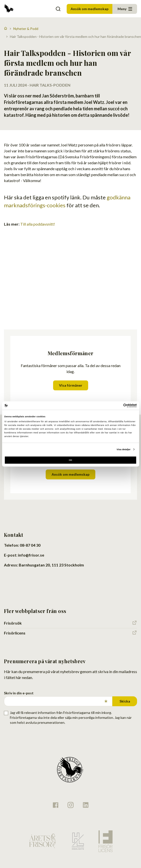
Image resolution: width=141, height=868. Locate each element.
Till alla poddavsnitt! (38, 224)
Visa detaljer (123, 449)
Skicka (125, 701)
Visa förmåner (71, 385)
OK (70, 460)
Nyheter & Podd (26, 29)
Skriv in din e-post (19, 693)
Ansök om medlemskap (90, 9)
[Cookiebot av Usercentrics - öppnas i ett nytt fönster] (115, 405)
